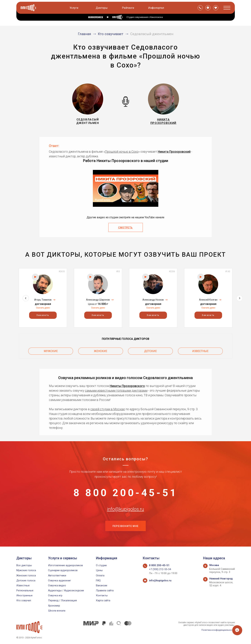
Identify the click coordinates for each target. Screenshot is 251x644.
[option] (43, 298)
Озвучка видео (57, 585)
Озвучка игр (55, 595)
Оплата (100, 575)
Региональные (25, 590)
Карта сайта (103, 600)
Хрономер (54, 606)
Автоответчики (57, 575)
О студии (101, 565)
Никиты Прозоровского (127, 386)
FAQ (98, 580)
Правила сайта (105, 590)
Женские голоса (26, 575)
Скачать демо (43, 308)
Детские (150, 351)
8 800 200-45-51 (126, 493)
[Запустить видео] (126, 188)
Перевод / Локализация (62, 600)
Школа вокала (57, 611)
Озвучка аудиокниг (60, 580)
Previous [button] (12, 298)
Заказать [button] (43, 315)
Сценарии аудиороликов (63, 570)
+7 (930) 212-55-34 (160, 569)
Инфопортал (156, 8)
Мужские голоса (26, 570)
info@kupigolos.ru (126, 510)
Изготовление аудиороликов (65, 565)
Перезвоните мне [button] (126, 527)
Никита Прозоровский (174, 152)
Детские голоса (26, 580)
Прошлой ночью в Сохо (122, 152)
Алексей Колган (208, 300)
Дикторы (102, 8)
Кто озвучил (24, 600)
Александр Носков (153, 300)
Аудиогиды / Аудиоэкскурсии (66, 590)
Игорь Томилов (43, 300)
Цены (99, 570)
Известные (200, 351)
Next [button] (240, 298)
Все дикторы (24, 565)
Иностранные (24, 595)
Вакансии (102, 585)
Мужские (51, 351)
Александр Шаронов (98, 300)
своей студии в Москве (108, 409)
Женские (101, 351)
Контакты (102, 595)
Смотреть (125, 228)
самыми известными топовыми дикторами (116, 390)
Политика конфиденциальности (218, 630)
